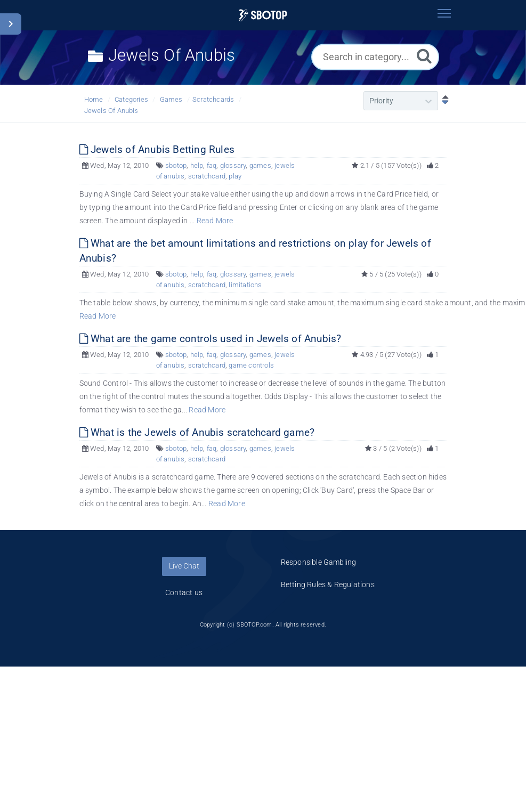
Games (171, 99)
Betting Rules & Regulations (328, 584)
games (260, 165)
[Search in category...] (375, 57)
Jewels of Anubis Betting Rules (157, 149)
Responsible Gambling (319, 562)
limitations (245, 285)
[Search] (424, 56)
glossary (233, 165)
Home (94, 99)
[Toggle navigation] (444, 13)
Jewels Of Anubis (111, 111)
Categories (131, 99)
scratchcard (207, 176)
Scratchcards (213, 99)
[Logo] (263, 15)
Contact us (184, 592)
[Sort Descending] (443, 101)
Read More (215, 221)
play (235, 176)
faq (212, 165)
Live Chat (184, 566)
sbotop (176, 165)
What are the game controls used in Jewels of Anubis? (211, 339)
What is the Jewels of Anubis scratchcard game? (197, 432)
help (197, 165)
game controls (251, 365)
